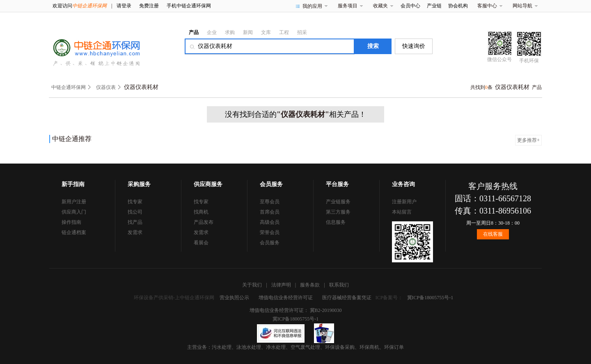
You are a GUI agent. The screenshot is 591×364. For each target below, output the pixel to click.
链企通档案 (74, 232)
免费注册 (149, 6)
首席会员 (270, 212)
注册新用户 (404, 202)
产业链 (434, 6)
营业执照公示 (234, 298)
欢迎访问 (80, 6)
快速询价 (414, 46)
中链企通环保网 (69, 87)
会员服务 (270, 243)
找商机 (201, 212)
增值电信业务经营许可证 (286, 298)
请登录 (124, 6)
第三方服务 (338, 212)
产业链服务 (338, 202)
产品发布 (204, 222)
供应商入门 (74, 212)
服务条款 (310, 285)
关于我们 (252, 285)
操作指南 (71, 222)
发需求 (135, 232)
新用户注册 (74, 202)
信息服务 (336, 222)
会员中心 (410, 6)
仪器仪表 (106, 87)
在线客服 (493, 234)
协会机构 (458, 6)
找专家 (135, 202)
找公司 (135, 212)
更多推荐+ (528, 140)
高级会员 (270, 222)
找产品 (135, 222)
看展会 (201, 243)
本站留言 (402, 212)
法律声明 (281, 285)
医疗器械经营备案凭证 (347, 298)
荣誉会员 (270, 232)
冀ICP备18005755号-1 (430, 298)
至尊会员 (270, 202)
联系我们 (339, 285)
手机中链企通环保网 (189, 6)
